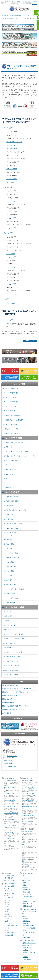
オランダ (8, 902)
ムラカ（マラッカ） (10, 469)
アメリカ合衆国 (10, 886)
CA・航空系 (8, 648)
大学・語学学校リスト (11, 884)
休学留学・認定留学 (28, 787)
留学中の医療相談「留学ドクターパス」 (15, 706)
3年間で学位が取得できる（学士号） (15, 510)
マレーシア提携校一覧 (11, 393)
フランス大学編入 (10, 571)
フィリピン (8, 923)
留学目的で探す (10, 878)
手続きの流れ (8, 764)
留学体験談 (26, 890)
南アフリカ (8, 916)
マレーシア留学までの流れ (12, 415)
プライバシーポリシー (29, 898)
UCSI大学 (7, 299)
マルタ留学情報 (8, 832)
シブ (6, 483)
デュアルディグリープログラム (14, 524)
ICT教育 (25, 950)
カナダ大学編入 (9, 548)
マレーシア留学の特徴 (11, 402)
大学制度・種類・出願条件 (12, 501)
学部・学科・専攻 (10, 506)
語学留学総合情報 (27, 831)
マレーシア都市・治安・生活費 (14, 442)
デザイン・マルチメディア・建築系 (15, 639)
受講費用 (26, 919)
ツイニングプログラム (11, 528)
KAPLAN (24, 844)
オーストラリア (10, 891)
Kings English (25, 866)
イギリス (8, 895)
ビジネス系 (8, 612)
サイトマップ (27, 894)
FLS (23, 856)
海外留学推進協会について (11, 685)
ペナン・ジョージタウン (12, 461)
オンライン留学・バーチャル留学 (11, 934)
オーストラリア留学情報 (11, 813)
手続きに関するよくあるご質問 (14, 420)
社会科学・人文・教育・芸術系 (14, 634)
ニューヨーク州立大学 (10, 787)
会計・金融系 (8, 616)
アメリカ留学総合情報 (10, 781)
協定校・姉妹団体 (8, 703)
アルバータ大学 (12, 149)
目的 (24, 883)
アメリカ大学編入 (10, 544)
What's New (26, 878)
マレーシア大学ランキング (12, 603)
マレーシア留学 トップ (11, 388)
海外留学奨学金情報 (28, 781)
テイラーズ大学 (9, 128)
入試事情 (26, 957)
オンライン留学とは (28, 822)
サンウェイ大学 (9, 233)
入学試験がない (9, 515)
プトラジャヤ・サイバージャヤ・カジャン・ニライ (20, 456)
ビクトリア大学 (12, 169)
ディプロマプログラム (11, 661)
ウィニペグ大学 (12, 179)
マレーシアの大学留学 (11, 497)
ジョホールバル (9, 474)
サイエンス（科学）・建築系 (13, 657)
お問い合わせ (7, 713)
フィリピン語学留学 (10, 839)
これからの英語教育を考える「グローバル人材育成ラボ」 (29, 943)
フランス (8, 900)
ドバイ (7, 914)
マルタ (7, 909)
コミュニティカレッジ (28, 794)
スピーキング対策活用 (29, 934)
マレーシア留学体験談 (11, 433)
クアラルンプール (10, 447)
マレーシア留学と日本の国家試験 (14, 589)
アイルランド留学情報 (10, 826)
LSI (23, 851)
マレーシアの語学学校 (11, 424)
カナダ (7, 888)
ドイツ (7, 905)
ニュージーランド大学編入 (12, 557)
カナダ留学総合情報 (10, 806)
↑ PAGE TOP (30, 341)
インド (7, 919)
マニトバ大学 (11, 201)
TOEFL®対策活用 (28, 926)
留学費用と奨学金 (10, 594)
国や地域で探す (10, 876)
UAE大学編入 (8, 580)
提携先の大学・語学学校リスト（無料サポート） (18, 689)
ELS (23, 838)
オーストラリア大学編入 (12, 553)
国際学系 (7, 621)
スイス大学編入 (9, 576)
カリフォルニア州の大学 (11, 794)
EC (23, 861)
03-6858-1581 (12, 756)
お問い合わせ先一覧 (10, 767)
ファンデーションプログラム (13, 666)
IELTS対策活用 (27, 937)
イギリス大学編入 (10, 562)
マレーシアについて (10, 397)
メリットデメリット (10, 406)
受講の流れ (26, 921)
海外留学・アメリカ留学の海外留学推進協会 (12, 16)
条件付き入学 (8, 540)
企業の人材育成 (28, 959)
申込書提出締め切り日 (10, 696)
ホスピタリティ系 (10, 643)
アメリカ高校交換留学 (28, 800)
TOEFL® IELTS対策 (27, 815)
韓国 (6, 930)
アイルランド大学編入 (11, 567)
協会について (8, 761)
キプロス (8, 912)
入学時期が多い (9, 519)
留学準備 (26, 923)
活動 (24, 885)
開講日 (25, 916)
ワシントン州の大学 (10, 800)
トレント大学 (11, 145)
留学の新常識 (27, 948)
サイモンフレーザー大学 (14, 142)
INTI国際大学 (8, 187)
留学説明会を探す (11, 880)
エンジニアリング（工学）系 (13, 652)
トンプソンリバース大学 (14, 250)
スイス (7, 907)
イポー (6, 465)
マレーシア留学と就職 (11, 598)
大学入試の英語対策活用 (29, 929)
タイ (6, 921)
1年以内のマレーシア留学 (12, 429)
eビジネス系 (8, 630)
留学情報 (26, 887)
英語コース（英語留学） (12, 675)
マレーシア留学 (11, 18)
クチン (6, 479)
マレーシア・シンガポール (11, 927)
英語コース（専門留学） (12, 670)
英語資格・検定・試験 (29, 953)
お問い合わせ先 (28, 906)
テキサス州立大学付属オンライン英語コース (29, 911)
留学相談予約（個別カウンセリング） (15, 709)
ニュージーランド (11, 893)
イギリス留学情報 (9, 819)
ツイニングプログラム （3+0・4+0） (11, 534)
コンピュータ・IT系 (10, 625)
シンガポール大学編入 (11, 585)
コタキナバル (8, 488)
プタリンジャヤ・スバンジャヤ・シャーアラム (18, 451)
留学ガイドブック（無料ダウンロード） (15, 692)
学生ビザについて (10, 411)
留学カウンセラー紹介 (10, 699)
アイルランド (9, 898)
